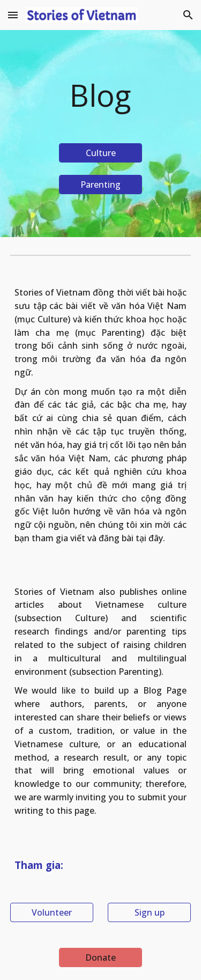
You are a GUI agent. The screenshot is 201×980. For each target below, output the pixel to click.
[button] (13, 15)
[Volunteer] (52, 912)
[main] (101, 95)
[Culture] (100, 153)
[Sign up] (149, 912)
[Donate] (100, 957)
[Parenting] (100, 185)
